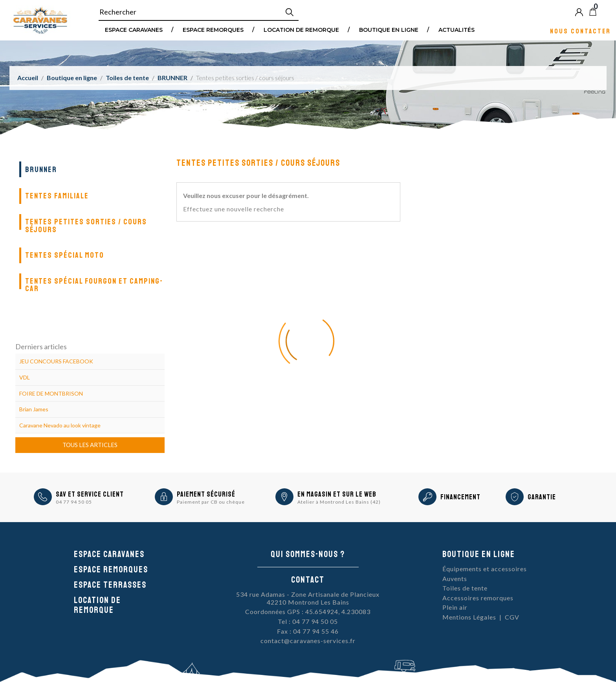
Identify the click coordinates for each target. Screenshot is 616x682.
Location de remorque (301, 29)
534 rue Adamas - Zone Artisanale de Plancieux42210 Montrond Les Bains (308, 598)
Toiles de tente (465, 588)
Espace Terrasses (110, 585)
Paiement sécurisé (206, 494)
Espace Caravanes (134, 29)
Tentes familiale (57, 196)
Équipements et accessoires (485, 569)
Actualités (456, 29)
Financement (460, 497)
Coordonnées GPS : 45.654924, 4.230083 (308, 611)
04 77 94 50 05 (74, 502)
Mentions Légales (469, 617)
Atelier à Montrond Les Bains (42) (339, 502)
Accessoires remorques (478, 598)
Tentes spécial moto (65, 255)
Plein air (455, 607)
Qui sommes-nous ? (308, 554)
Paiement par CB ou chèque (211, 502)
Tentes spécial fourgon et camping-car (94, 285)
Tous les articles (90, 445)
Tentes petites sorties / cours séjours (86, 226)
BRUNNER (41, 170)
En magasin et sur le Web (337, 494)
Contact (308, 580)
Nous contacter (580, 31)
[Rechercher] (199, 12)
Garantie (542, 497)
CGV (512, 617)
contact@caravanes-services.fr (308, 641)
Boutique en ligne (389, 29)
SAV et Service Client (90, 494)
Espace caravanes (109, 554)
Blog (606, 12)
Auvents (455, 578)
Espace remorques (213, 29)
